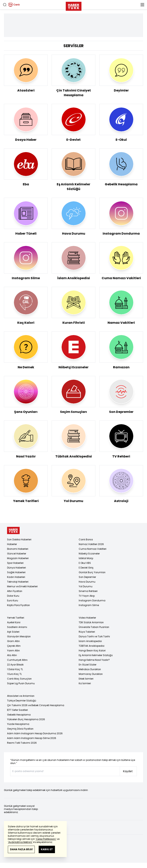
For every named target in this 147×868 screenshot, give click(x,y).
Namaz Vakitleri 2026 (91, 544)
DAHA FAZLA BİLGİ (21, 849)
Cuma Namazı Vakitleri (93, 549)
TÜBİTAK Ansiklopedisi (92, 646)
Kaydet (128, 771)
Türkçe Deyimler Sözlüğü (22, 701)
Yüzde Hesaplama (18, 724)
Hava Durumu (87, 582)
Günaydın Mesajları (19, 636)
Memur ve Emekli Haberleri (22, 586)
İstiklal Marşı (86, 558)
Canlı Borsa (86, 539)
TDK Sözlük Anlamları (91, 622)
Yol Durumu (86, 586)
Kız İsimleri (85, 683)
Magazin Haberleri (18, 558)
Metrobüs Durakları (90, 669)
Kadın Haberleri (16, 577)
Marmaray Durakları (91, 674)
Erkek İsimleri (86, 679)
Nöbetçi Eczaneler (89, 554)
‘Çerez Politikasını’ (46, 839)
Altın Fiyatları (15, 591)
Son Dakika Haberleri (19, 539)
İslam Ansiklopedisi (90, 641)
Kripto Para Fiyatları (18, 605)
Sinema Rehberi (88, 591)
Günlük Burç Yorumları (92, 572)
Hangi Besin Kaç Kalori (92, 651)
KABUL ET (47, 849)
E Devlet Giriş (86, 568)
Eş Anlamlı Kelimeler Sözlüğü (96, 655)
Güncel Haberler (17, 554)
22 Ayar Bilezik (15, 665)
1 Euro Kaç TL (14, 674)
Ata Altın (12, 655)
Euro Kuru (13, 600)
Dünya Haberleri (16, 568)
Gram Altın (13, 641)
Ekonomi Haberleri (18, 549)
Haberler (12, 544)
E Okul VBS (85, 563)
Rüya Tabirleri (87, 632)
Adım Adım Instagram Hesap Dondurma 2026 (35, 733)
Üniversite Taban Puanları (94, 627)
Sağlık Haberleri (16, 572)
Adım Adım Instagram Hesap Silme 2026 (32, 738)
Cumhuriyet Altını (17, 660)
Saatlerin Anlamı (17, 627)
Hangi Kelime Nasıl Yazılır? (94, 660)
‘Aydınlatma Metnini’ (20, 842)
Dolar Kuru (13, 596)
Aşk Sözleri (13, 632)
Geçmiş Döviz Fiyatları (20, 729)
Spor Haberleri (15, 563)
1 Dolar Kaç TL (15, 669)
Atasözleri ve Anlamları (21, 696)
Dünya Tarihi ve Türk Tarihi (94, 636)
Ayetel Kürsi (14, 622)
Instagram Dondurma (92, 600)
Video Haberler (87, 618)
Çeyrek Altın (14, 646)
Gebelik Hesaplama (19, 715)
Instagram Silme (89, 605)
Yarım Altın (13, 651)
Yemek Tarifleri (16, 618)
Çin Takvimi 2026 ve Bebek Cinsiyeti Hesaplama (36, 705)
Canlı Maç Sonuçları (19, 679)
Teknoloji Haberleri (18, 582)
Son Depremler (87, 577)
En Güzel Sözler (88, 665)
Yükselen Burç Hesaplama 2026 (26, 719)
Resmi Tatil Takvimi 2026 (22, 743)
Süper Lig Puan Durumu (21, 683)
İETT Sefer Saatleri (17, 710)
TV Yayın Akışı (87, 596)
